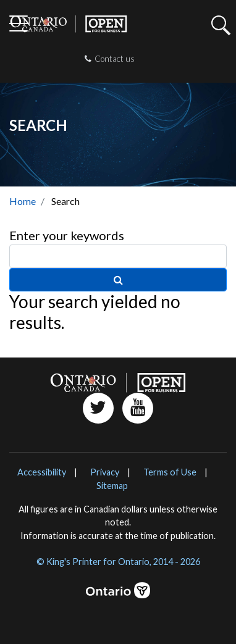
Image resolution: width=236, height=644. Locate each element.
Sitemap (112, 486)
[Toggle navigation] (19, 25)
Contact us (110, 59)
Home (23, 201)
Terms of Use (170, 472)
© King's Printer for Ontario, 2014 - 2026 (118, 562)
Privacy (105, 472)
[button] (219, 33)
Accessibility (42, 472)
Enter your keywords (67, 235)
